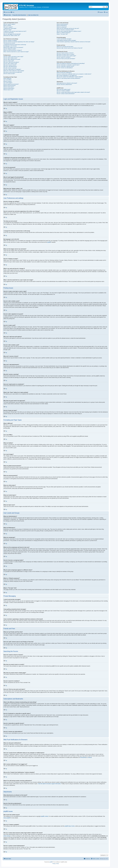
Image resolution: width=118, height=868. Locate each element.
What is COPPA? (7, 26)
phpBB (49, 242)
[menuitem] (12, 12)
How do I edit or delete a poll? (10, 64)
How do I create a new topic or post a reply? (13, 57)
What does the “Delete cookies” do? (12, 35)
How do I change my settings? (10, 40)
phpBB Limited (45, 816)
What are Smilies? (8, 81)
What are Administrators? (62, 24)
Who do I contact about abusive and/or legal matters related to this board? (73, 92)
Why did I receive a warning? (10, 68)
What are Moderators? (62, 26)
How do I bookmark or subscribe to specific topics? (68, 65)
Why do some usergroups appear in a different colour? (69, 31)
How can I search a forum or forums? (65, 53)
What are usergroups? (62, 27)
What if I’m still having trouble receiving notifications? (69, 78)
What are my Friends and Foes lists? (65, 47)
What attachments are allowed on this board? (67, 83)
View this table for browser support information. (50, 784)
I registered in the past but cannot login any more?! (15, 31)
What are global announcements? (11, 84)
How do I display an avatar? (10, 49)
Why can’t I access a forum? (10, 65)
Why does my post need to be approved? (13, 72)
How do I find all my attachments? (64, 84)
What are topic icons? (8, 90)
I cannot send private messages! (64, 39)
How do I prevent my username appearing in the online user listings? (19, 42)
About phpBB (7, 818)
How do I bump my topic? (9, 74)
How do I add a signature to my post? (12, 59)
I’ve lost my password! (8, 33)
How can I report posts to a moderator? (12, 69)
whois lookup (7, 836)
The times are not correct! (9, 43)
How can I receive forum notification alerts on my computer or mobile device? (74, 74)
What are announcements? (10, 86)
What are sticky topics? (9, 87)
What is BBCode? (8, 78)
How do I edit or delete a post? (10, 58)
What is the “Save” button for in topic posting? (14, 71)
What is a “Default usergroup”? (64, 33)
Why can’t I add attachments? (10, 66)
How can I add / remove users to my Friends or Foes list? (70, 48)
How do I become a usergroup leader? (65, 30)
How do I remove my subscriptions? (65, 68)
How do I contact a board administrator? (66, 94)
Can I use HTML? (7, 80)
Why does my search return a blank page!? (66, 56)
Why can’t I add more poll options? (11, 62)
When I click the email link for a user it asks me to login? (16, 52)
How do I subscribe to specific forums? (65, 66)
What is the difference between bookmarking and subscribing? (71, 63)
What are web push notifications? (64, 73)
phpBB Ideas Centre (70, 826)
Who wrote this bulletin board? (64, 89)
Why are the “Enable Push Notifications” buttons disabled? (70, 77)
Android (90, 757)
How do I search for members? (64, 57)
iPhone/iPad (83, 757)
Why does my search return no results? (65, 54)
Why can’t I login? (8, 30)
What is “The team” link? (62, 34)
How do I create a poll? (9, 61)
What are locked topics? (9, 88)
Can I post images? (8, 83)
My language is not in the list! (10, 46)
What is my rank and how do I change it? (13, 50)
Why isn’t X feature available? (63, 91)
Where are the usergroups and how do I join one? (68, 28)
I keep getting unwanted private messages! (66, 40)
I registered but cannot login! (10, 28)
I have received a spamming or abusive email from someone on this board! (73, 42)
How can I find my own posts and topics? (66, 59)
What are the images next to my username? (13, 47)
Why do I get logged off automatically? (12, 34)
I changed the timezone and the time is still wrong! (15, 45)
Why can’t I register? (8, 27)
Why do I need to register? (9, 24)
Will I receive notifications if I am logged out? (67, 75)
